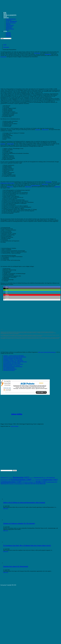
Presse (7, 30)
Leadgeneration (9, 26)
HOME (5, 13)
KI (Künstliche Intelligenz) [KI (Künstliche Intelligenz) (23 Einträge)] (29, 482)
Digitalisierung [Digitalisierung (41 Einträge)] (39, 478)
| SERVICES (6, 18)
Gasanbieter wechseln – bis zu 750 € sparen (13, 359)
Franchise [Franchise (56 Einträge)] (39, 480)
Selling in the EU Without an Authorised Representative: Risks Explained (24, 503)
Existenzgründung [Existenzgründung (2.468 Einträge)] (21, 480)
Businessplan (9, 28)
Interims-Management (11, 23)
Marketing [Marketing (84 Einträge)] (5, 484)
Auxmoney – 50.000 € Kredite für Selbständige (14, 356)
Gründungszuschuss (35, 185)
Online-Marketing (10, 25)
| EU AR (5, 16)
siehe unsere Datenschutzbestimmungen (47, 352)
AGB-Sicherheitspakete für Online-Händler (13, 358)
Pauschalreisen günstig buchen (10, 369)
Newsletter (8, 33)
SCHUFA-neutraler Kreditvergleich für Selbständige (15, 357)
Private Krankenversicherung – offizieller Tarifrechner (15, 362)
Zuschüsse (38, 130)
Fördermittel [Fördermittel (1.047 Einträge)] (50, 480)
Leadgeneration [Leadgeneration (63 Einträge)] (52, 482)
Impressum (8, 35)
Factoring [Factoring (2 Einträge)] (33, 480)
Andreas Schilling (17, 414)
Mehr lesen (6, 508)
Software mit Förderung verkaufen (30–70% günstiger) (19, 523)
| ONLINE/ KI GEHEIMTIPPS (10, 15)
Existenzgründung (10, 29)
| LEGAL (5, 31)
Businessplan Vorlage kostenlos (7, 183)
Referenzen (8, 34)
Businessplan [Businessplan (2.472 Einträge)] (21, 477)
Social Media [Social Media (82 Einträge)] (41, 484)
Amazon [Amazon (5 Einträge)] (11, 478)
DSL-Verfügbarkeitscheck (9, 368)
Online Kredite (45, 130)
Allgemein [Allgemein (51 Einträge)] (4, 478)
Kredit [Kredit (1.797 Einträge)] (41, 482)
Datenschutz (9, 36)
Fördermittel (9, 20)
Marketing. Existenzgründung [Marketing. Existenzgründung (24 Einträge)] (17, 484)
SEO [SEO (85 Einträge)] (33, 484)
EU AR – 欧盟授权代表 (11, 21)
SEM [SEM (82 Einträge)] (27, 484)
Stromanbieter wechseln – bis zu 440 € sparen (13, 361)
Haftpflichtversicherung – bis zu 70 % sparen (13, 364)
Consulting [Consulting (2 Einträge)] (32, 478)
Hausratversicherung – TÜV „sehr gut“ (12, 365)
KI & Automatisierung (11, 19)
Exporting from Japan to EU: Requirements (16, 566)
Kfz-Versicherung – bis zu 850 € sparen (12, 363)
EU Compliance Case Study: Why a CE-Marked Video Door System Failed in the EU (27, 546)
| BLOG (5, 14)
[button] (6, 287)
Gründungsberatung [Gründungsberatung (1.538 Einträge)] (11, 482)
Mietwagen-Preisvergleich (9, 370)
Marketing (8, 24)
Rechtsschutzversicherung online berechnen (13, 367)
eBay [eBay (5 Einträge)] (45, 478)
